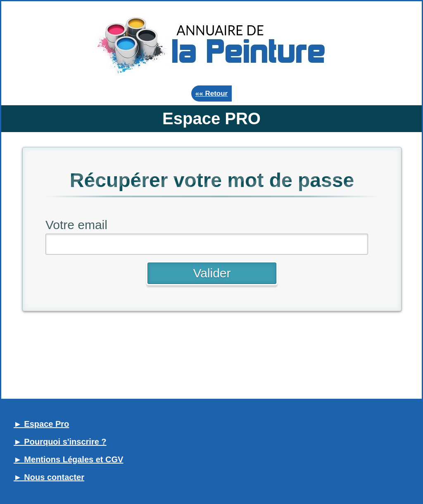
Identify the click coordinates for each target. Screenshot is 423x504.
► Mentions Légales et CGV (68, 459)
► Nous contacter (49, 477)
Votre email (76, 225)
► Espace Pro (41, 424)
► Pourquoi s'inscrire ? (60, 442)
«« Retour (211, 93)
